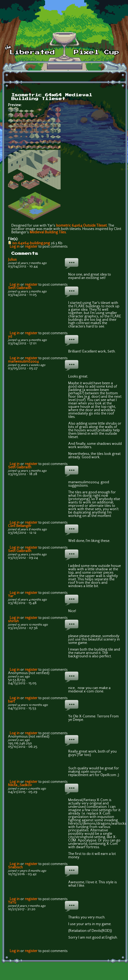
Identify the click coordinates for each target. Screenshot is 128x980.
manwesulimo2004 (23, 362)
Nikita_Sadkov (20, 785)
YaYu (12, 903)
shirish (13, 621)
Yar (11, 596)
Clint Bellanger (20, 526)
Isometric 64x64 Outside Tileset (81, 226)
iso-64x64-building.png (31, 243)
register (31, 247)
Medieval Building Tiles (48, 232)
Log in (15, 247)
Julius (12, 260)
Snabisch (15, 868)
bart (11, 702)
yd (10, 337)
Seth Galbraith (20, 288)
